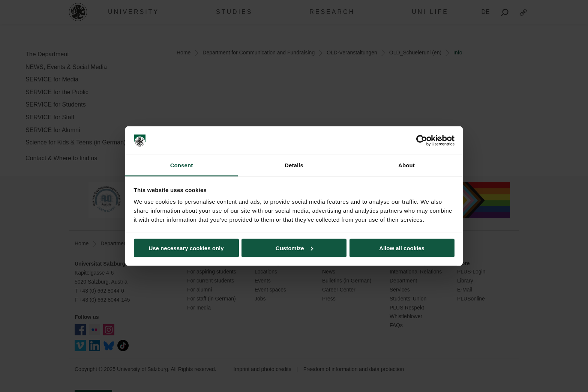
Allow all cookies (402, 248)
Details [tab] (294, 165)
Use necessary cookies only (186, 248)
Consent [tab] (182, 165)
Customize (294, 248)
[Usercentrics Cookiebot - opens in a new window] (422, 141)
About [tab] (406, 165)
